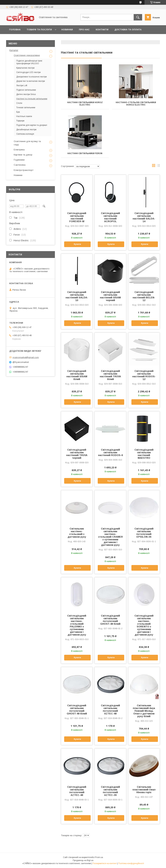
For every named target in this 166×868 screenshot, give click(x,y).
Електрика (19, 150)
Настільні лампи (24, 116)
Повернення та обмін (23, 38)
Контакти (102, 30)
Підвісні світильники (26, 90)
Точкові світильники (26, 108)
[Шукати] (138, 17)
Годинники (19, 160)
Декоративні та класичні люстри (32, 77)
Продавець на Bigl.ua (83, 860)
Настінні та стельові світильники (32, 99)
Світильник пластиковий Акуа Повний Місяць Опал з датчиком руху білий (144, 711)
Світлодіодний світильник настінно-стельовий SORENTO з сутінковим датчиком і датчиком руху (144, 625)
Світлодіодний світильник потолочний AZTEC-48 (110, 710)
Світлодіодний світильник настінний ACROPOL (110, 217)
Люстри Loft (22, 86)
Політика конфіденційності (131, 863)
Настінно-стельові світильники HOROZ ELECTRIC (136, 104)
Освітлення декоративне (27, 55)
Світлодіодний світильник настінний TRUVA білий (110, 375)
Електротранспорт (24, 170)
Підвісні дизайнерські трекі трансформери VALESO (29, 62)
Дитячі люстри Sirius (26, 94)
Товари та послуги (39, 30)
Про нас (84, 30)
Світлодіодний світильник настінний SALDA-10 (77, 296)
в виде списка (158, 166)
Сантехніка (20, 165)
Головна (15, 30)
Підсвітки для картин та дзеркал (32, 125)
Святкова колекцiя (25, 134)
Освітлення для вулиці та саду (27, 143)
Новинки (67, 30)
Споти (19, 103)
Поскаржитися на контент (105, 863)
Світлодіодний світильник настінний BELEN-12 (144, 296)
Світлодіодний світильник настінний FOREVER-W (77, 217)
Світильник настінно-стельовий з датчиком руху (77, 533)
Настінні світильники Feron (85, 153)
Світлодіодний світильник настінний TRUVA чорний (77, 454)
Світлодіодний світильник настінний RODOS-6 (110, 452)
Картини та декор (23, 155)
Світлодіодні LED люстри (28, 72)
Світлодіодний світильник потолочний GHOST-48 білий (110, 620)
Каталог (14, 50)
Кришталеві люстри (25, 68)
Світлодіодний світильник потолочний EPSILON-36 (144, 533)
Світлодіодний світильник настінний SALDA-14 (144, 217)
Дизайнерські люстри (26, 130)
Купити (77, 244)
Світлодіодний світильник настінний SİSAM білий (77, 375)
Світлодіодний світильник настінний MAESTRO (144, 454)
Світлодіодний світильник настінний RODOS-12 (144, 375)
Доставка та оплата (128, 30)
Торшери (20, 121)
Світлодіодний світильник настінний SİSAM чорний (110, 296)
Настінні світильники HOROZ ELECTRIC (85, 104)
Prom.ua (99, 857)
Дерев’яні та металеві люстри (31, 81)
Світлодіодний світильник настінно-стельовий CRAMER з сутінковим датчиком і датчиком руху (110, 537)
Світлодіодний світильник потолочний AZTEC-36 (110, 791)
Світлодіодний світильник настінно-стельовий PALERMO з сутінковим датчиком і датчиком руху (77, 625)
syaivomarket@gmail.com (26, 357)
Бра (18, 112)
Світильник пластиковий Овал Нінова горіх (144, 790)
